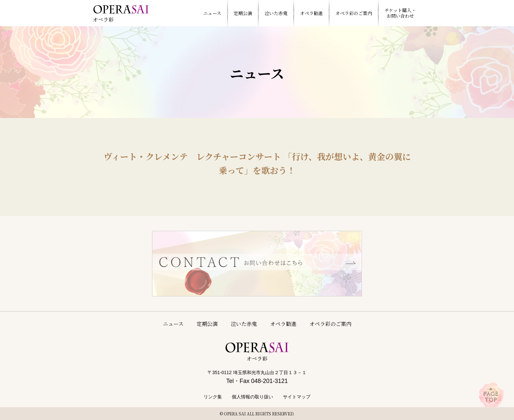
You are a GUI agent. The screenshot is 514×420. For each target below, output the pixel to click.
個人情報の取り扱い (252, 397)
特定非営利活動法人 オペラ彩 (121, 13)
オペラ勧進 (283, 324)
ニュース (173, 324)
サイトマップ (297, 397)
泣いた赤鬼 (244, 324)
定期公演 (207, 324)
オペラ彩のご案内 (330, 324)
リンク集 (213, 397)
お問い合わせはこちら (257, 264)
